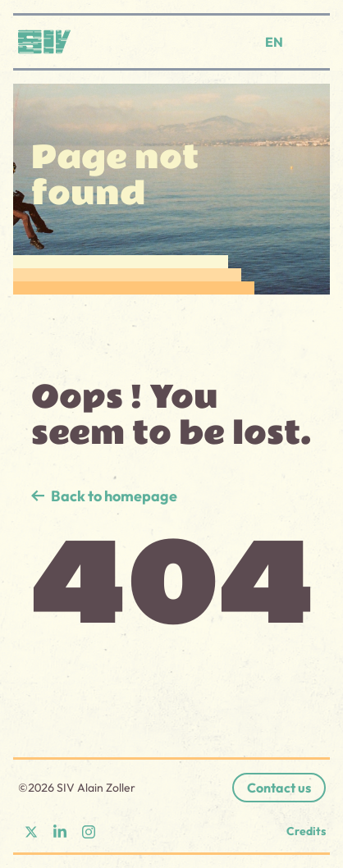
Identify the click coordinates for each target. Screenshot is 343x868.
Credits (306, 831)
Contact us (279, 788)
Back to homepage (114, 496)
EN (274, 42)
